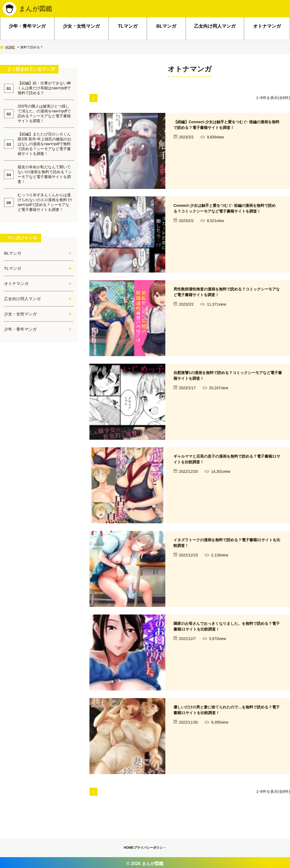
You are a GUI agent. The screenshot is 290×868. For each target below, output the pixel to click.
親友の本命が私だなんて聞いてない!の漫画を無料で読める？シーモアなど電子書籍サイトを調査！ (45, 176)
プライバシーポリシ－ (155, 849)
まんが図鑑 (37, 10)
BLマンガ (166, 28)
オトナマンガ (267, 28)
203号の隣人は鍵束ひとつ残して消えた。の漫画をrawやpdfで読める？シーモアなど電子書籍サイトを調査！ (44, 116)
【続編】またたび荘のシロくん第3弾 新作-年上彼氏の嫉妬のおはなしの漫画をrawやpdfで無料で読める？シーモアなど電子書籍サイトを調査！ (44, 146)
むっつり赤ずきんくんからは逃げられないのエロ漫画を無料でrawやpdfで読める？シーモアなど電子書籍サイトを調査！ (45, 204)
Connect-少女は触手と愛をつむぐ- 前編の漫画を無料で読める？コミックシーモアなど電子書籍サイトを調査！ (227, 217)
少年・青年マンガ (27, 28)
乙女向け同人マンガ (215, 28)
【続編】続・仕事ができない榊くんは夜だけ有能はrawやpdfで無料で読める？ (44, 90)
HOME (10, 49)
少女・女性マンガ (81, 28)
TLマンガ (128, 28)
